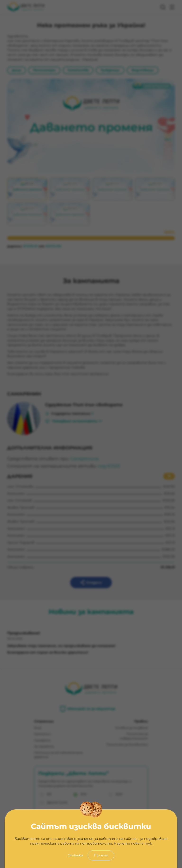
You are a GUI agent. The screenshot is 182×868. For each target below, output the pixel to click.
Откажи (75, 855)
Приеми (101, 855)
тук (148, 843)
